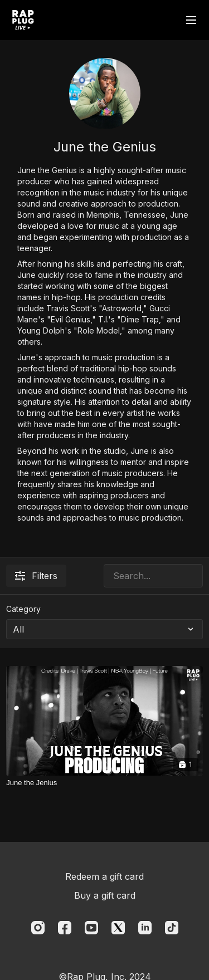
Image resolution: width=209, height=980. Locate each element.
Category (23, 609)
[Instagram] (38, 928)
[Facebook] (65, 928)
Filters (36, 576)
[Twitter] (118, 928)
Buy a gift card (105, 895)
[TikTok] (172, 928)
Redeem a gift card (104, 876)
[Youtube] (91, 928)
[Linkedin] (145, 928)
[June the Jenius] (104, 783)
